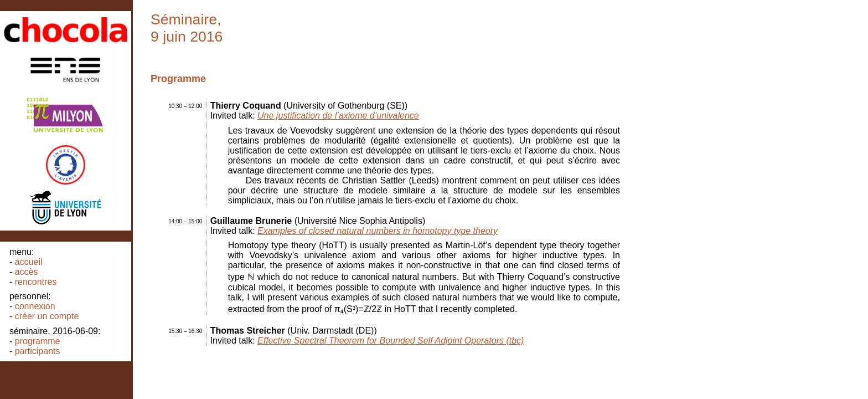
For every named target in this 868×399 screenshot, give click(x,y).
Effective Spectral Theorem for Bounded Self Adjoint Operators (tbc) (391, 341)
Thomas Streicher (248, 331)
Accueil (29, 262)
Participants (38, 351)
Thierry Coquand (246, 106)
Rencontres (36, 282)
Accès (27, 272)
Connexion (35, 306)
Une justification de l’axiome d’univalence (338, 116)
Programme (38, 341)
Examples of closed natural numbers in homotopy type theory (378, 231)
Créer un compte (47, 316)
